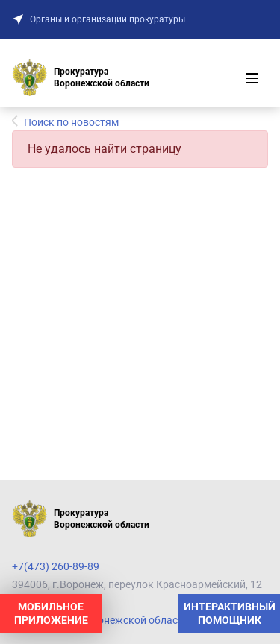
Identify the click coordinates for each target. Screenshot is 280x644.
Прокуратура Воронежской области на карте (122, 620)
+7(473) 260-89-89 (56, 566)
